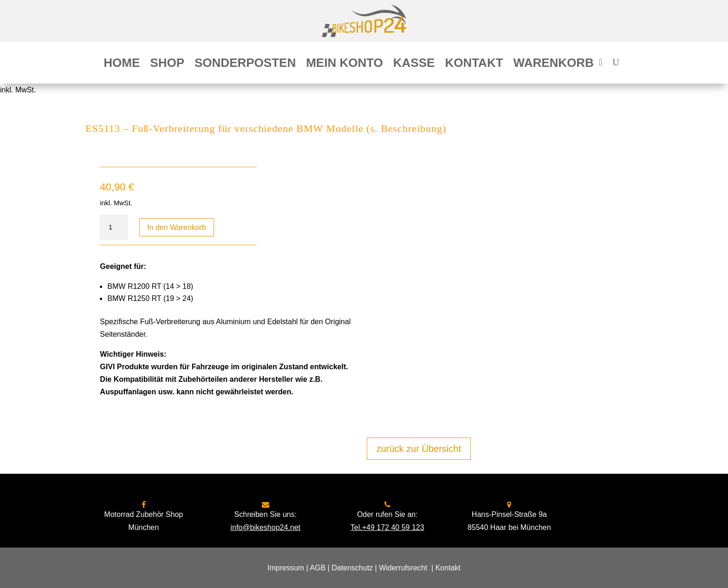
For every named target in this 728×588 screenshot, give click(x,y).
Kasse (414, 65)
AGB (318, 568)
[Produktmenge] (114, 228)
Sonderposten (245, 65)
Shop (167, 65)
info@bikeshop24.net (265, 527)
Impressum (286, 568)
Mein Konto (344, 65)
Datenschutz (352, 568)
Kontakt (474, 65)
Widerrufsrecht (403, 568)
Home (122, 65)
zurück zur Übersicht (419, 449)
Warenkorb (554, 65)
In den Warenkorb (177, 227)
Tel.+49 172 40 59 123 (387, 527)
